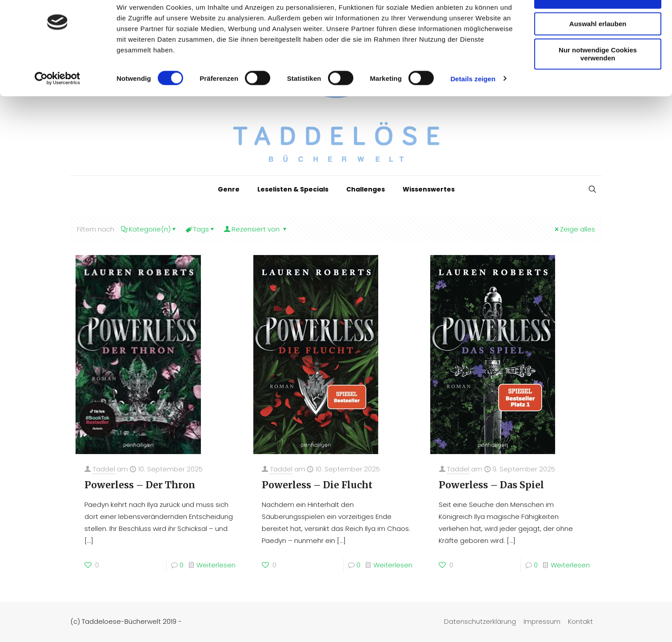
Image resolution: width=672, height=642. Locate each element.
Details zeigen (473, 104)
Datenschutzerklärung (480, 621)
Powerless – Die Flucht (317, 485)
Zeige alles (574, 229)
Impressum (542, 621)
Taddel (104, 469)
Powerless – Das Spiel (491, 485)
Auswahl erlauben (598, 49)
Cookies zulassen (598, 22)
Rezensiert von (256, 229)
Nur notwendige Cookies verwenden (598, 79)
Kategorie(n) (149, 229)
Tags (200, 229)
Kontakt (580, 621)
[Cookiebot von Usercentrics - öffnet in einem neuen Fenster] (58, 104)
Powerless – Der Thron (140, 485)
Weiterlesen (216, 565)
